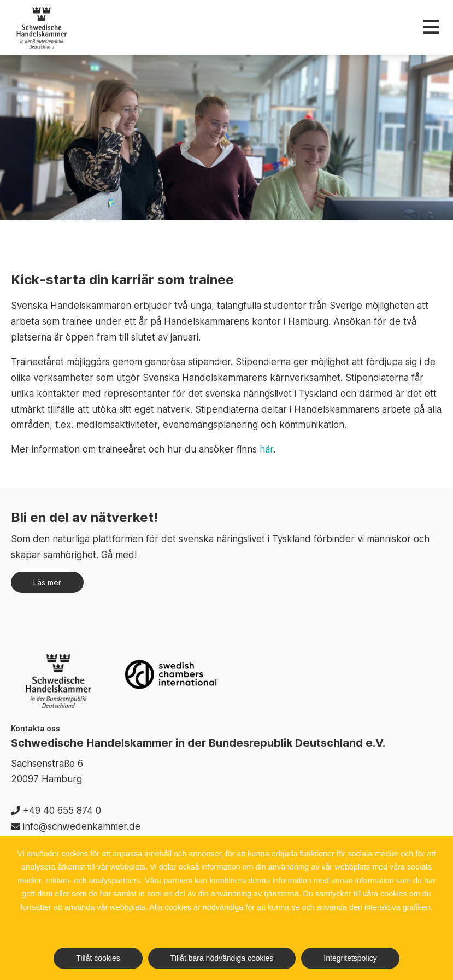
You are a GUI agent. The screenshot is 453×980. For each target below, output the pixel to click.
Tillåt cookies (98, 958)
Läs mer (47, 582)
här (266, 449)
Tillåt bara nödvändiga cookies (222, 958)
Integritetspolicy (350, 958)
